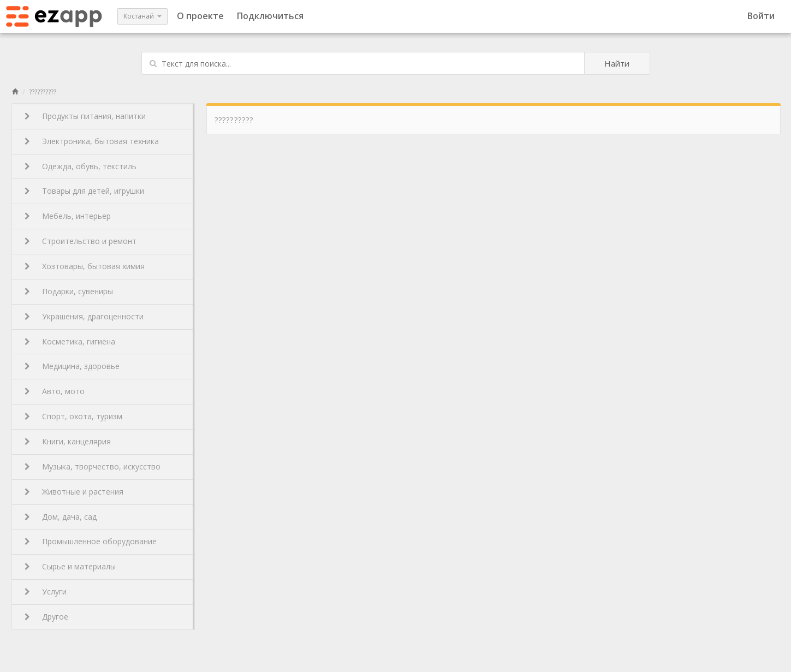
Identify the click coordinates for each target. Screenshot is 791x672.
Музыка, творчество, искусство (93, 466)
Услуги (46, 591)
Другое (46, 617)
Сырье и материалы (70, 566)
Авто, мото (55, 391)
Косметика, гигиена (70, 341)
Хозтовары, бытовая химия (85, 266)
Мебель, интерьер (68, 216)
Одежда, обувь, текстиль (81, 166)
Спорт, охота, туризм (73, 416)
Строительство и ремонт (81, 241)
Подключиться (270, 16)
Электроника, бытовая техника (92, 141)
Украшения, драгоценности (84, 316)
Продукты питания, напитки (85, 116)
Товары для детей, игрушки (84, 191)
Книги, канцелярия (68, 441)
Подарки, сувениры (69, 291)
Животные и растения (74, 492)
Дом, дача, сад (61, 517)
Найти (617, 63)
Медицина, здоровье (72, 366)
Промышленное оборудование (91, 541)
